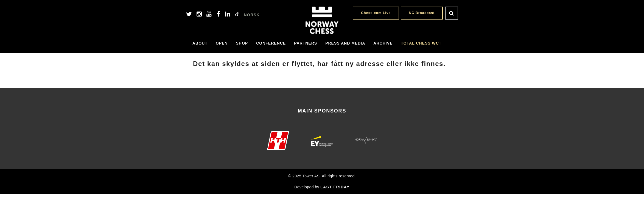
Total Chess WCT (421, 43)
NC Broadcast (422, 13)
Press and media (345, 43)
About (200, 43)
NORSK (252, 15)
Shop (242, 43)
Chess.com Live (376, 13)
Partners (306, 43)
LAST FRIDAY (335, 187)
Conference (271, 43)
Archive (383, 43)
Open (222, 43)
